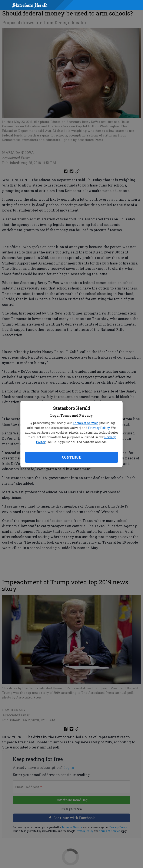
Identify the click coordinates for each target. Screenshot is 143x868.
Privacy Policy (99, 428)
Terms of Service (86, 423)
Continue (71, 457)
